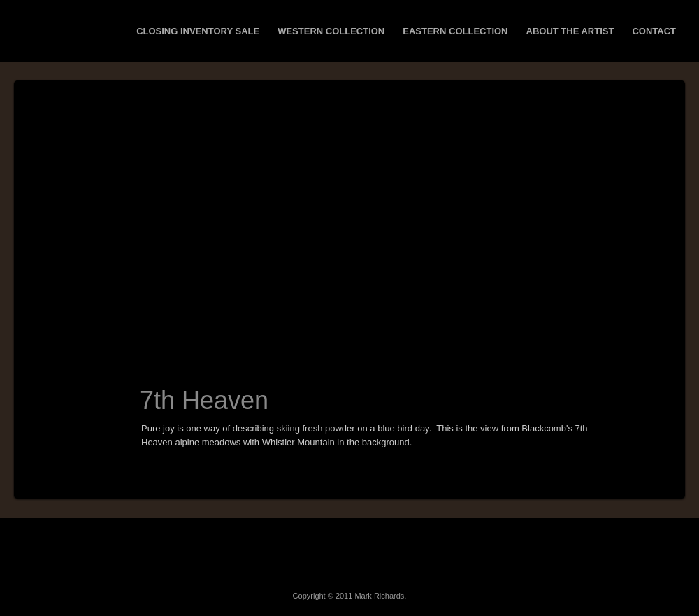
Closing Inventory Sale (198, 31)
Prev (58, 416)
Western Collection (331, 31)
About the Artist (570, 31)
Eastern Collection (455, 31)
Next (91, 416)
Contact (654, 31)
